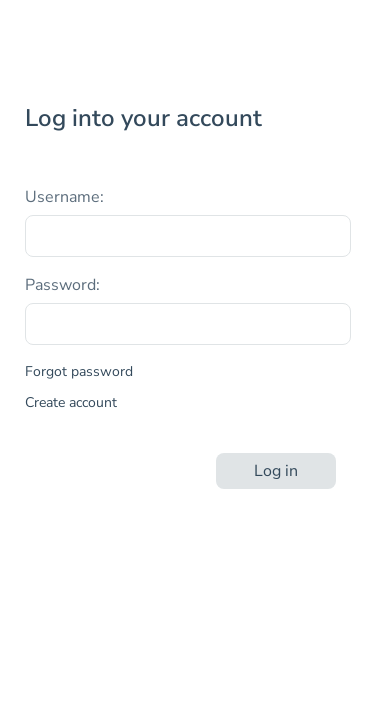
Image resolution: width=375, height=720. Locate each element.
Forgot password (79, 371)
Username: (64, 197)
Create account (71, 402)
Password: (62, 285)
